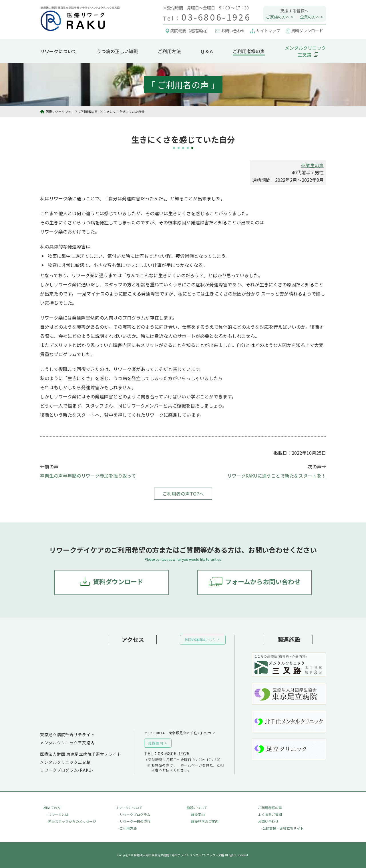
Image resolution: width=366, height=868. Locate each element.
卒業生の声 (312, 165)
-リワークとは (58, 814)
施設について (197, 808)
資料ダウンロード (118, 581)
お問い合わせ (268, 821)
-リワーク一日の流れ (134, 821)
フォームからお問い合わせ (263, 581)
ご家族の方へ (278, 17)
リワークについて (58, 51)
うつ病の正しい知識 (117, 51)
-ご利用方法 (128, 828)
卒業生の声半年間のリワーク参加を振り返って (88, 476)
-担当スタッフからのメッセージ (71, 821)
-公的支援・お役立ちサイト (283, 828)
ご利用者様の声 (249, 51)
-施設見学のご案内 (204, 821)
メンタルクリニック (305, 51)
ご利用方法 (169, 51)
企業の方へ (310, 17)
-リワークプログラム (134, 814)
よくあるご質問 (270, 814)
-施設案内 (197, 814)
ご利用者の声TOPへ (183, 494)
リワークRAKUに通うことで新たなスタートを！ (277, 476)
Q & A (207, 51)
